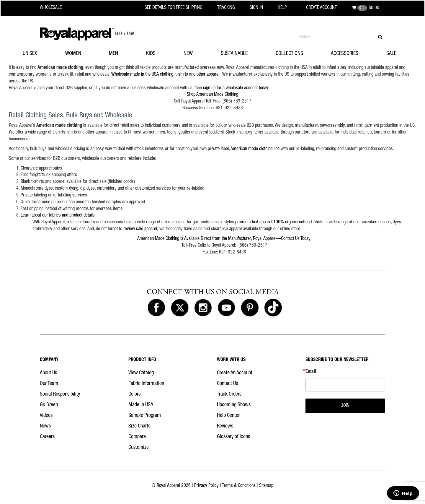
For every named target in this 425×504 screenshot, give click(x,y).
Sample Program (145, 416)
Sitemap (266, 486)
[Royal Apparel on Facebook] (156, 308)
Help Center (228, 416)
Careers (47, 437)
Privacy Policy (206, 486)
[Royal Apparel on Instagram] (203, 308)
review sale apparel (140, 229)
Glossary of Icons (233, 437)
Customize (139, 448)
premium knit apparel (254, 222)
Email (311, 372)
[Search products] (341, 37)
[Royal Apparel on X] (180, 308)
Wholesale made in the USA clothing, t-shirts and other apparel (165, 75)
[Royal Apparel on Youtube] (226, 308)
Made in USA (141, 405)
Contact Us (227, 384)
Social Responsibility (60, 394)
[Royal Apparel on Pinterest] (250, 308)
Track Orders (229, 394)
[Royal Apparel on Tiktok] (273, 308)
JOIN (345, 406)
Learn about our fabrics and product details (58, 216)
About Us (48, 373)
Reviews (225, 426)
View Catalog (141, 373)
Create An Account (235, 373)
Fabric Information (146, 384)
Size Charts (139, 426)
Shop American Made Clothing (212, 95)
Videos (46, 416)
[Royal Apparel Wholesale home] (56, 8)
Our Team (49, 384)
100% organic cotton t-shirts (298, 222)
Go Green (49, 405)
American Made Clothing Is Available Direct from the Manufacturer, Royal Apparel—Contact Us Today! (224, 239)
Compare (137, 437)
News (45, 426)
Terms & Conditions (239, 486)
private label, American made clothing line (244, 149)
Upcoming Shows (234, 405)
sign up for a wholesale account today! (236, 88)
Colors (134, 394)
